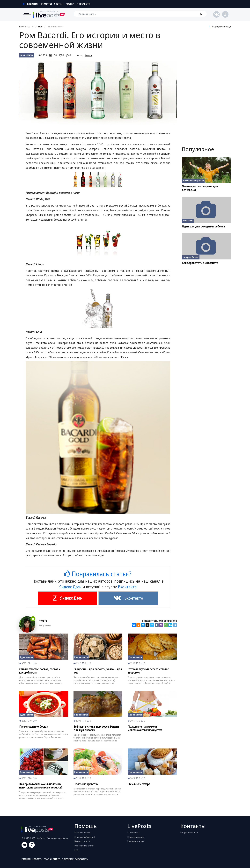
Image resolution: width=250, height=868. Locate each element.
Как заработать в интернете (200, 263)
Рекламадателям (136, 841)
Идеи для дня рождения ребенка (203, 226)
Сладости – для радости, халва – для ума (98, 671)
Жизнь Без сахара (139, 784)
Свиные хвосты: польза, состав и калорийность (40, 671)
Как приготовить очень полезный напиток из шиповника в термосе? (41, 786)
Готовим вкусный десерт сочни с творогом (148, 671)
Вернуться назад (220, 26)
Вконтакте (127, 587)
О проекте (83, 4)
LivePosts (25, 26)
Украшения (188, 221)
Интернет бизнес (191, 257)
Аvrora (88, 55)
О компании (133, 833)
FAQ (77, 850)
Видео (70, 4)
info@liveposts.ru (189, 833)
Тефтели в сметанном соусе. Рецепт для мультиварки (96, 728)
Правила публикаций (85, 837)
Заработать (81, 859)
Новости (46, 4)
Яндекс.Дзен (70, 587)
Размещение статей (84, 846)
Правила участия (83, 833)
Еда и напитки (27, 55)
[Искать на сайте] (140, 14)
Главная (30, 4)
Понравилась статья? (98, 574)
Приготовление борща (34, 727)
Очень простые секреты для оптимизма (200, 188)
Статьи (59, 4)
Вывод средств (82, 841)
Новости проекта (136, 837)
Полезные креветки (86, 784)
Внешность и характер (193, 181)
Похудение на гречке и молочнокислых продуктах (145, 728)
